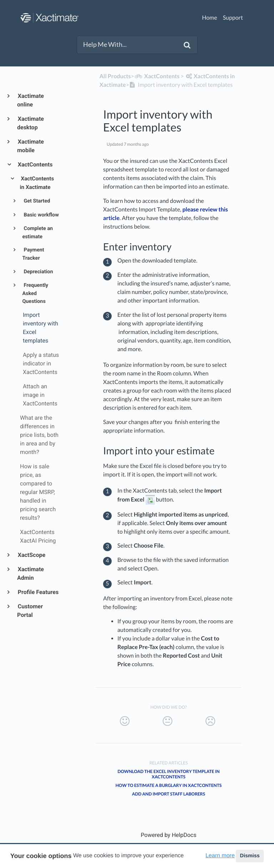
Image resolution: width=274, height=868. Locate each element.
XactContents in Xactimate (37, 183)
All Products (115, 76)
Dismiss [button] (250, 856)
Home (210, 18)
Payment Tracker (33, 254)
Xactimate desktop (31, 123)
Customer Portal (30, 611)
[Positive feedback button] (125, 721)
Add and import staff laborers (169, 794)
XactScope (31, 555)
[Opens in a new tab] (169, 835)
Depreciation (38, 272)
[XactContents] (157, 76)
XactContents (35, 164)
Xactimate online (31, 100)
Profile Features (38, 592)
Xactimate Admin (31, 573)
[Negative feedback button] (210, 721)
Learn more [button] (220, 856)
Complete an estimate (37, 233)
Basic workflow (41, 215)
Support (233, 18)
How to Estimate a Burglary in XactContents (169, 785)
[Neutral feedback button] (168, 721)
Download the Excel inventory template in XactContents (169, 774)
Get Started (36, 201)
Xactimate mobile (31, 146)
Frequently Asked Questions (35, 293)
